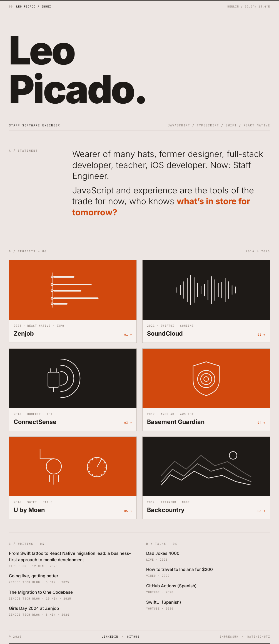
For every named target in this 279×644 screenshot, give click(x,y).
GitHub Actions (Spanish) (171, 586)
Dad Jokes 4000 (163, 553)
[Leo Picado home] (30, 7)
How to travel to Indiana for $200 (180, 569)
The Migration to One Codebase (41, 592)
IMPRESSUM (229, 637)
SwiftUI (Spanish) (164, 602)
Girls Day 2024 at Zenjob (34, 608)
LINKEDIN (110, 637)
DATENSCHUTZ (259, 637)
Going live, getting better (34, 576)
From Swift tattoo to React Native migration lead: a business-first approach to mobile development (70, 556)
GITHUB (133, 637)
